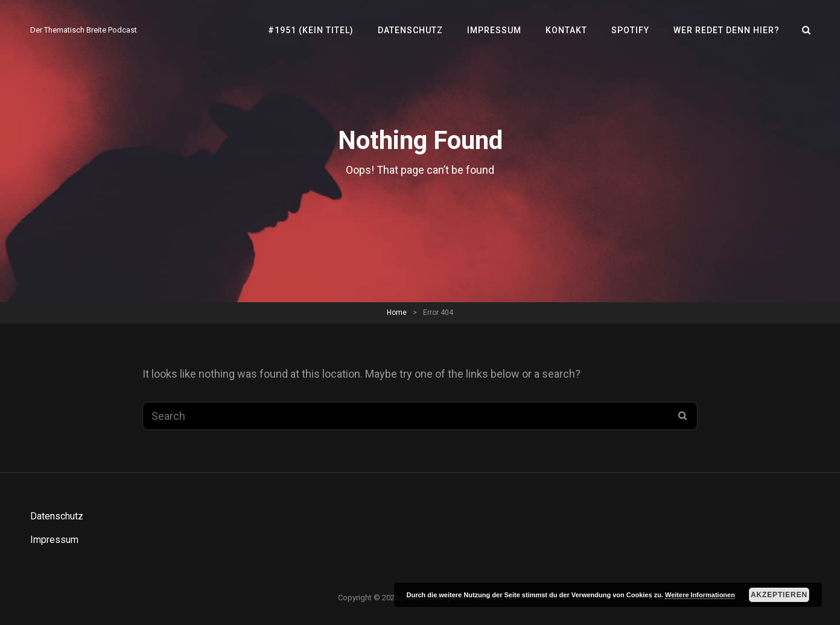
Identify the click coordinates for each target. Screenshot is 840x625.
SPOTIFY (630, 30)
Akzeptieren (779, 595)
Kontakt (566, 30)
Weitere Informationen (700, 595)
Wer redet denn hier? (727, 30)
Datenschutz (410, 30)
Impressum (494, 30)
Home (397, 312)
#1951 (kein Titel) (311, 30)
